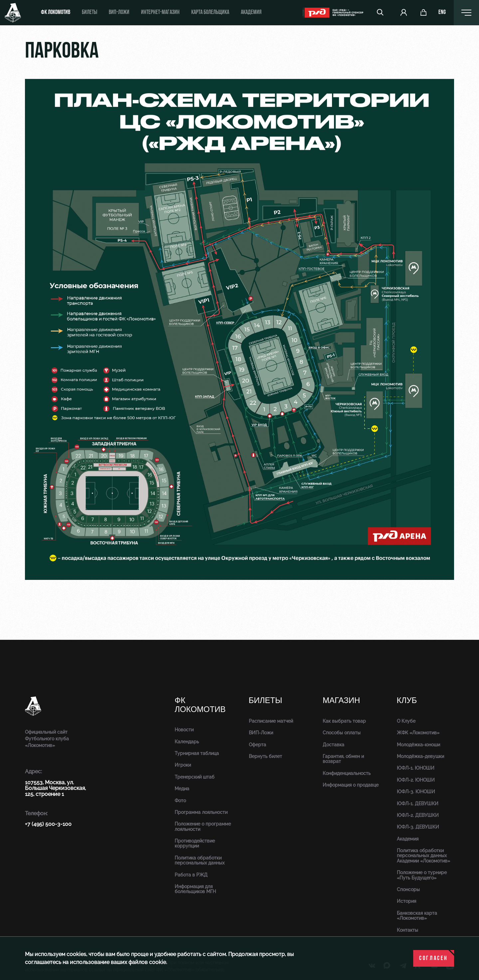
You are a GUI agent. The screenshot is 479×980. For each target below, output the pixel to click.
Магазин (341, 701)
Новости (184, 730)
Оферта (257, 745)
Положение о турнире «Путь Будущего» (422, 875)
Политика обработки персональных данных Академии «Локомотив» (423, 856)
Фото (180, 801)
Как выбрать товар (344, 721)
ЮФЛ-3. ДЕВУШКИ (418, 827)
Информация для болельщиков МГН (195, 889)
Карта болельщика (210, 12)
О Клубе (406, 721)
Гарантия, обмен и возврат (343, 759)
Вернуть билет (265, 756)
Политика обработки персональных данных (200, 860)
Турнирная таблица (197, 753)
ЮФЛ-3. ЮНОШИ (416, 792)
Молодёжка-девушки (420, 756)
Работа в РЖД (191, 875)
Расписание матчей (271, 721)
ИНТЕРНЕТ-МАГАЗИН (160, 12)
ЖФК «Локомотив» (418, 733)
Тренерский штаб (195, 777)
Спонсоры (408, 889)
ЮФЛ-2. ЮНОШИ (416, 780)
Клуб (407, 701)
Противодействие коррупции (195, 843)
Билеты (89, 12)
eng (442, 13)
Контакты (407, 930)
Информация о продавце (351, 785)
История (406, 901)
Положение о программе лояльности (203, 826)
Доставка (333, 745)
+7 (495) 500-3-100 (48, 824)
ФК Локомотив (56, 12)
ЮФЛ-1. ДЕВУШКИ (418, 804)
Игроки (183, 765)
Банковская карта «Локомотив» (417, 916)
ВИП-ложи (119, 12)
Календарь (187, 742)
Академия (251, 12)
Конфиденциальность (347, 773)
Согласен (434, 959)
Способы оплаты (342, 733)
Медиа (182, 789)
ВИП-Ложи (261, 733)
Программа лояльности (201, 812)
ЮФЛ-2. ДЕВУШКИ (418, 815)
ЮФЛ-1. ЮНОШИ (416, 768)
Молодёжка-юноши (418, 745)
